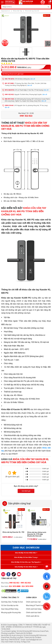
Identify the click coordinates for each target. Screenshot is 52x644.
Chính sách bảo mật (33, 602)
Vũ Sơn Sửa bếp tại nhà (10, 605)
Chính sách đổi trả (33, 616)
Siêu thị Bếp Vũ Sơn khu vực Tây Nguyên (26, 562)
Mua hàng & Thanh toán (35, 605)
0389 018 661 (9, 105)
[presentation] (49, 525)
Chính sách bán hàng (34, 609)
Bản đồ (33, 79)
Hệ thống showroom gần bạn (13, 74)
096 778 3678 (9, 79)
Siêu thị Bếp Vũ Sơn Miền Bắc (26, 553)
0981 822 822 (9, 94)
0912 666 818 (9, 90)
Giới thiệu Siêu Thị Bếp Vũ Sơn (12, 602)
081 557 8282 (9, 83)
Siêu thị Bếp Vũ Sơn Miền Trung (26, 557)
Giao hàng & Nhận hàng (10, 609)
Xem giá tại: (10, 2)
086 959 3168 (9, 99)
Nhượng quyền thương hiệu (11, 613)
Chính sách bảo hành (34, 613)
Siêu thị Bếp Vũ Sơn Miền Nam (26, 567)
